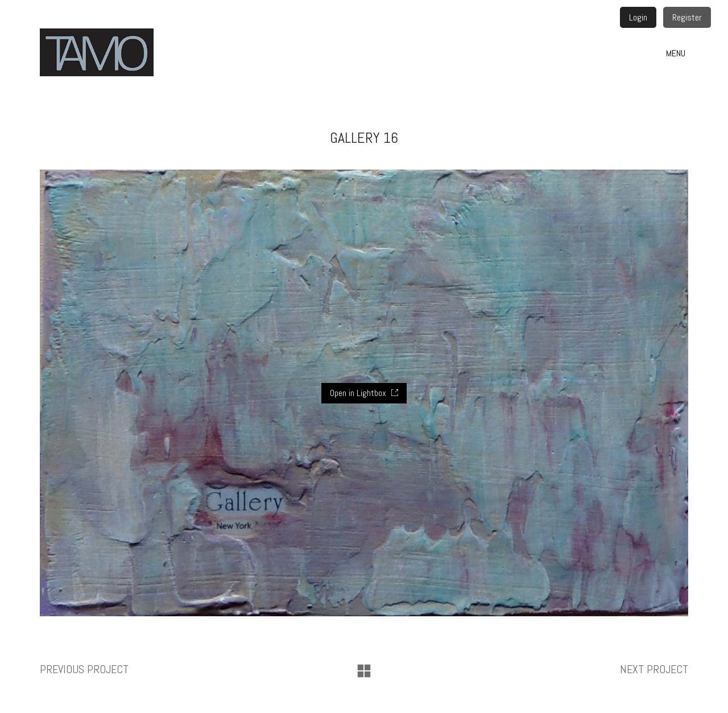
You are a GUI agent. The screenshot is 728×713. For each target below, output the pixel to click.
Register (687, 17)
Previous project (84, 669)
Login (638, 17)
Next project (654, 669)
